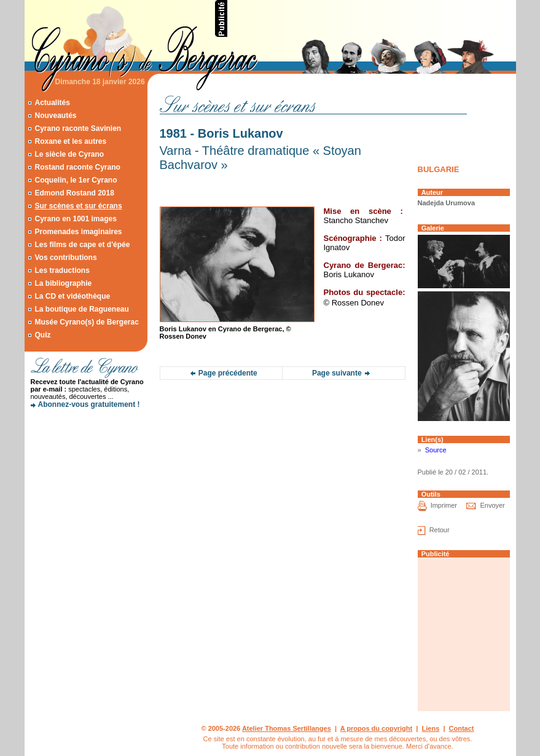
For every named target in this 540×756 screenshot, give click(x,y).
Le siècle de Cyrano (69, 154)
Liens (431, 728)
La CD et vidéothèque (72, 296)
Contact (462, 728)
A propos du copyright (377, 728)
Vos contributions (65, 258)
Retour (440, 530)
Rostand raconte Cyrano (77, 167)
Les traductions (62, 270)
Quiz (42, 335)
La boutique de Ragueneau (81, 309)
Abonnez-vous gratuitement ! (89, 404)
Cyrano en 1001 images (75, 219)
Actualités (52, 103)
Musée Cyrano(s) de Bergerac (86, 322)
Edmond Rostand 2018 (74, 193)
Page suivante (337, 373)
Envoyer (492, 505)
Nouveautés (55, 116)
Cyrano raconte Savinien (78, 128)
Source (436, 450)
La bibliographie (63, 283)
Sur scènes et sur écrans (78, 206)
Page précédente (228, 373)
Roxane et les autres (70, 141)
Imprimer (444, 505)
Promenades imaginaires (78, 232)
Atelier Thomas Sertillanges (287, 728)
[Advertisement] (372, 18)
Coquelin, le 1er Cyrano (76, 180)
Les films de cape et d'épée (82, 245)
